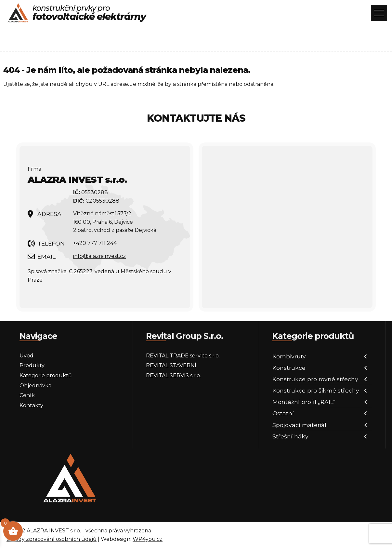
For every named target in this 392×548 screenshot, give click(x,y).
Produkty (32, 365)
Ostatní (283, 413)
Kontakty (31, 405)
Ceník (27, 395)
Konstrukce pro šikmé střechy (316, 390)
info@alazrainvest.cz (99, 256)
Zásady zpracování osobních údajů (52, 539)
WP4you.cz (148, 539)
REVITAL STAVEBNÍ (171, 365)
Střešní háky (290, 436)
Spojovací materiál (299, 425)
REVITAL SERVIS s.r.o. (173, 375)
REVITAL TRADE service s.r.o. (183, 356)
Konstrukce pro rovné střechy (315, 379)
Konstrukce (289, 368)
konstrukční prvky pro (89, 13)
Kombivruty (289, 356)
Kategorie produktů (46, 375)
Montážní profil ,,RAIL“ (304, 402)
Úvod (26, 356)
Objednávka (35, 386)
